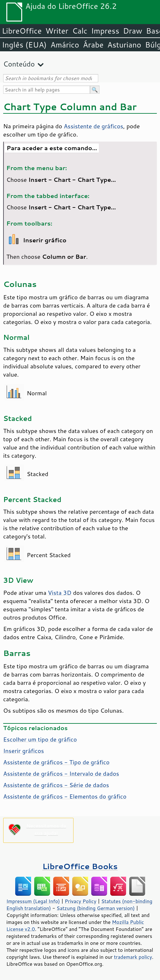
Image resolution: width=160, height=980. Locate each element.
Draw (132, 31)
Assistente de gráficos (93, 126)
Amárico (65, 45)
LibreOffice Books (80, 866)
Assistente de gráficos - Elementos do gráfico (65, 796)
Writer (57, 31)
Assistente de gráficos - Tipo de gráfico (56, 762)
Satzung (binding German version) (96, 908)
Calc (80, 31)
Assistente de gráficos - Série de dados (56, 785)
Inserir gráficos (24, 751)
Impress (105, 31)
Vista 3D (60, 593)
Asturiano (124, 45)
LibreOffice (22, 31)
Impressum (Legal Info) (33, 901)
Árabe (93, 45)
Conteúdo (19, 64)
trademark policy (133, 957)
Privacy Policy (80, 901)
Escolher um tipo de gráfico (40, 739)
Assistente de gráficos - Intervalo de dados (61, 773)
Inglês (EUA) (24, 45)
